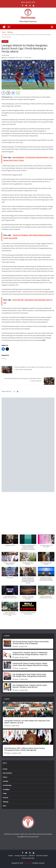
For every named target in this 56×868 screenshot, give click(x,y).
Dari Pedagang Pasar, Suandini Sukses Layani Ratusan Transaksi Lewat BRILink (30, 686)
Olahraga (5, 41)
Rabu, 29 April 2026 (21, 647)
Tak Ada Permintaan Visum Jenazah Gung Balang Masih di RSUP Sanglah (23, 380)
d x (22, 58)
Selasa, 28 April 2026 (21, 657)
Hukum (5, 777)
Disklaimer (32, 856)
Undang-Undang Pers (21, 856)
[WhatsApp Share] (18, 93)
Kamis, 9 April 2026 (13, 726)
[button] (10, 541)
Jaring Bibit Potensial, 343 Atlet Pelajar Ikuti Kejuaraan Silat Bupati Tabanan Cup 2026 (27, 722)
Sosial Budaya (7, 785)
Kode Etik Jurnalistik (42, 856)
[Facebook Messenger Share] (13, 93)
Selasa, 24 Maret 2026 (14, 753)
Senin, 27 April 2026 (21, 668)
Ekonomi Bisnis (7, 773)
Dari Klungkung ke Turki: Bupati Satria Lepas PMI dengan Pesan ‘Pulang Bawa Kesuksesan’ (30, 675)
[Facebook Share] (4, 93)
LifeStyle (6, 781)
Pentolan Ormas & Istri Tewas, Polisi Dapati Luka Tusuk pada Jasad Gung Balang (33, 368)
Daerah (5, 769)
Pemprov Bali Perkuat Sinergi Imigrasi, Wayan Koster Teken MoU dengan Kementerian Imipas (30, 664)
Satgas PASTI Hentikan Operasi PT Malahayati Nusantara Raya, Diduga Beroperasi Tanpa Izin (30, 654)
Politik (5, 794)
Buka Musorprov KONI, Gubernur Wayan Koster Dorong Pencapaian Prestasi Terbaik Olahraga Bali (24, 749)
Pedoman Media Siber (28, 858)
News (5, 806)
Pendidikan (6, 789)
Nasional (5, 798)
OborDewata (28, 18)
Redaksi (11, 856)
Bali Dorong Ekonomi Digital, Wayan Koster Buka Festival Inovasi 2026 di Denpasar (31, 643)
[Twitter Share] (8, 93)
